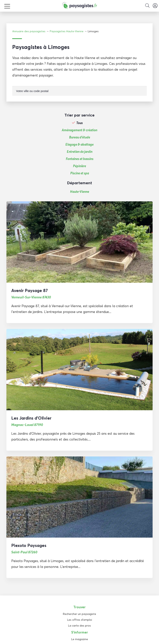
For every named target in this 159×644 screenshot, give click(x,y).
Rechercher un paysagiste (79, 614)
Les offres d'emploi (80, 620)
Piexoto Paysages (29, 545)
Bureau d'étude (80, 137)
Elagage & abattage (79, 144)
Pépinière (79, 166)
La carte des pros (79, 626)
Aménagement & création (79, 130)
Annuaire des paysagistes (29, 31)
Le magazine (80, 639)
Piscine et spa (80, 173)
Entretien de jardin (80, 152)
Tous (79, 123)
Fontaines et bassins (80, 159)
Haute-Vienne (80, 192)
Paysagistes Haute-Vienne (67, 31)
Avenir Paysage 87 (30, 290)
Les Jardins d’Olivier (31, 418)
